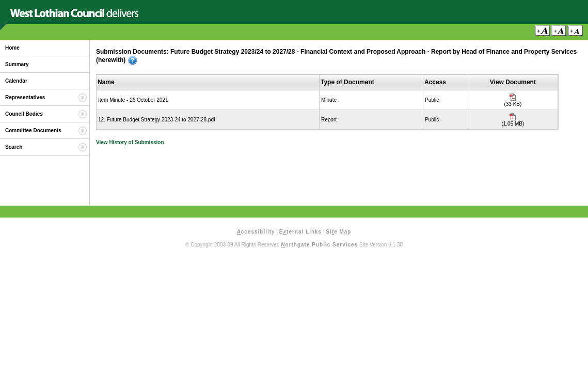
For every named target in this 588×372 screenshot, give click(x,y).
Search (14, 147)
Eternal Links (300, 232)
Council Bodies (24, 114)
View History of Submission (130, 142)
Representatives (25, 97)
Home (12, 48)
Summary (17, 64)
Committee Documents (33, 130)
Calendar (16, 81)
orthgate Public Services (319, 245)
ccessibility (256, 232)
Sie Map (338, 232)
